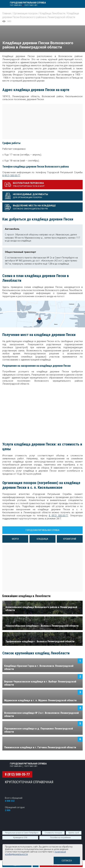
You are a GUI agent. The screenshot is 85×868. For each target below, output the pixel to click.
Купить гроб (74, 833)
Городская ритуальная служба (28, 3)
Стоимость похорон (53, 833)
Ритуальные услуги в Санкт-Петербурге (22, 833)
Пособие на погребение (60, 838)
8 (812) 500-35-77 (11, 176)
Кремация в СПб (20, 838)
